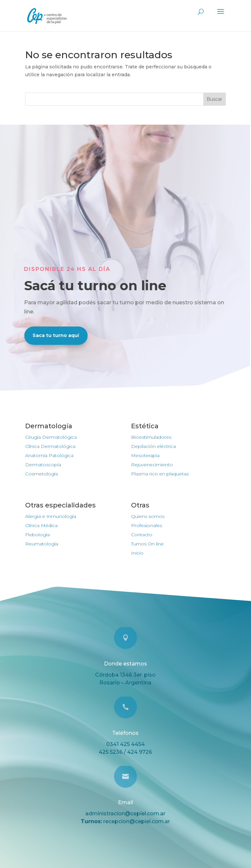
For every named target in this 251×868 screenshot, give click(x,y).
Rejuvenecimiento (152, 465)
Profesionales (147, 525)
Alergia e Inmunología (51, 516)
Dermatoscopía (43, 465)
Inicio (137, 553)
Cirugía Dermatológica (51, 437)
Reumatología (42, 544)
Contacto (142, 535)
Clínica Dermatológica (50, 446)
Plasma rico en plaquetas (160, 474)
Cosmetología (42, 474)
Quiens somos (148, 516)
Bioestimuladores (151, 437)
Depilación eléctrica (153, 446)
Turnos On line (147, 544)
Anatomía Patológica (49, 455)
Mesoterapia (145, 455)
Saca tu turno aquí (52, 335)
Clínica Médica (41, 525)
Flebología (37, 535)
